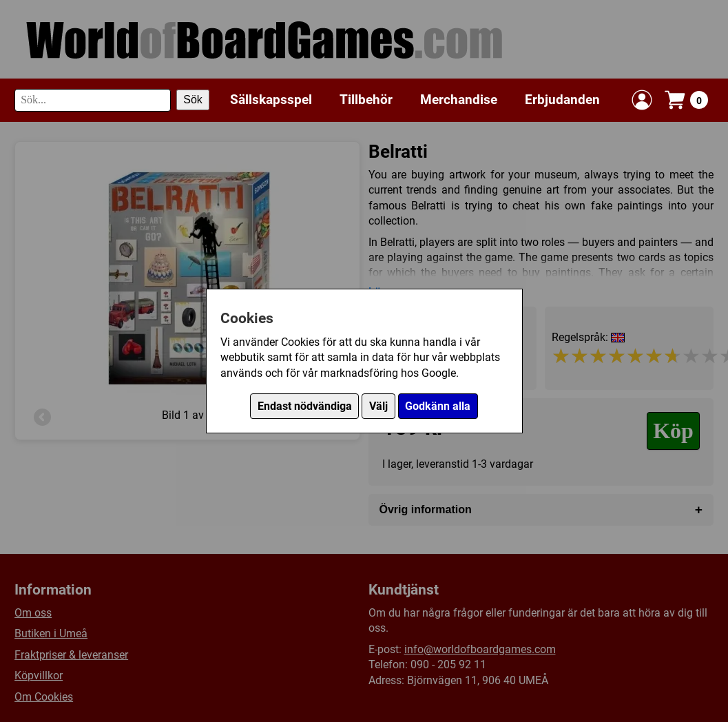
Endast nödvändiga (305, 406)
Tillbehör (366, 100)
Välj (378, 406)
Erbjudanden (562, 100)
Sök (193, 100)
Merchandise (459, 100)
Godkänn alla (438, 406)
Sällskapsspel (271, 100)
